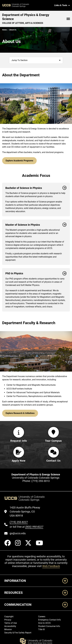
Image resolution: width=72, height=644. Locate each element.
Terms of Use (11, 623)
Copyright (9, 617)
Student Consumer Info (49, 626)
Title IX (41, 629)
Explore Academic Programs (19, 161)
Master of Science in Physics (36, 225)
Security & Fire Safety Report (18, 633)
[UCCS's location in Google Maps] (26, 512)
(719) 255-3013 (40, 481)
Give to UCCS (44, 623)
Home (4, 30)
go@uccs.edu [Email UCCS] (18, 533)
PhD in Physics (36, 273)
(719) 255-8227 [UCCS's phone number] (19, 522)
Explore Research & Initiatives (20, 413)
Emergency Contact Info (49, 620)
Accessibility (10, 626)
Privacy (8, 620)
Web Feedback (51, 566)
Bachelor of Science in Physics (36, 188)
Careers (42, 617)
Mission (8, 629)
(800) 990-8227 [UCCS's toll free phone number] (34, 527)
